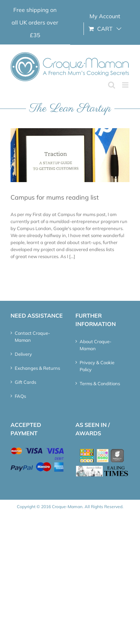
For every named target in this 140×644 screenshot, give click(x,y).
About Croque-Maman (96, 345)
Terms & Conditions (100, 383)
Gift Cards (25, 382)
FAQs (20, 396)
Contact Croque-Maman (32, 337)
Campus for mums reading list (55, 197)
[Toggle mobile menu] (126, 85)
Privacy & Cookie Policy (97, 366)
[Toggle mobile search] (112, 85)
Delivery (23, 354)
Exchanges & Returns (37, 368)
